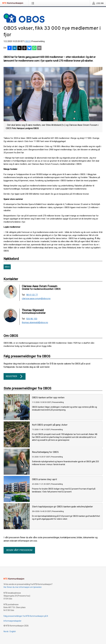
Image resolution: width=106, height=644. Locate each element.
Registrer (15, 376)
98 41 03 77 (32, 295)
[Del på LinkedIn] (15, 48)
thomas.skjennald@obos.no (35, 323)
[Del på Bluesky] (29, 48)
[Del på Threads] (24, 48)
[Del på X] (19, 48)
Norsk (6, 631)
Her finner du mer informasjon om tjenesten (23, 587)
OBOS (28, 41)
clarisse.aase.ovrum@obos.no (36, 299)
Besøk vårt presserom (19, 550)
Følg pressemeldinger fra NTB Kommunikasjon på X (26, 616)
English (13, 631)
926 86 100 (32, 319)
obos (7, 267)
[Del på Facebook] (10, 48)
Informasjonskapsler (12, 621)
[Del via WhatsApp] (34, 48)
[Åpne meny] (33, 3)
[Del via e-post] (39, 48)
